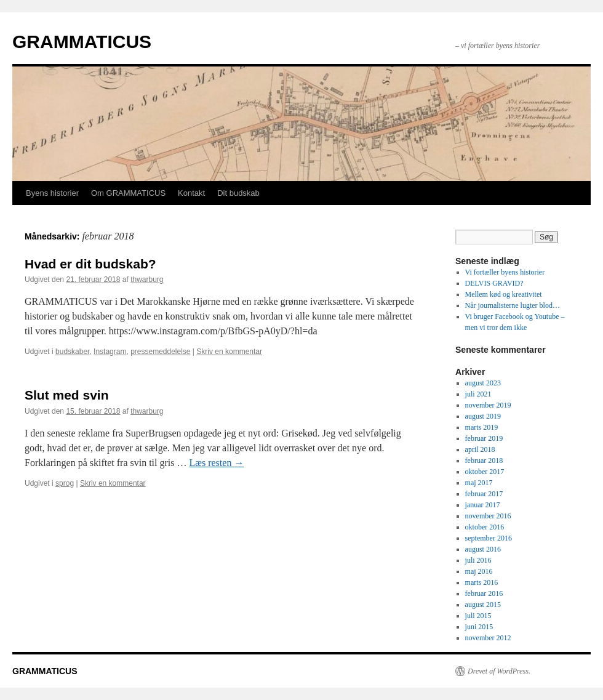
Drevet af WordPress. (499, 671)
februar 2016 (484, 593)
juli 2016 (478, 560)
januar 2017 (483, 505)
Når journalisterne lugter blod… (513, 305)
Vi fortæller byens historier (505, 272)
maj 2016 (479, 571)
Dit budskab (238, 193)
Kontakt (191, 193)
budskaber (72, 352)
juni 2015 (479, 627)
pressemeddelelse (160, 352)
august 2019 (483, 416)
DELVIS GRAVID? (494, 283)
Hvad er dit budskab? (90, 264)
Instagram (110, 352)
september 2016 (489, 538)
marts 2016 (482, 582)
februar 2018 (484, 461)
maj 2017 (479, 483)
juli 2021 (478, 394)
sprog (65, 483)
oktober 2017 (485, 472)
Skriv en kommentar (229, 352)
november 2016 (488, 516)
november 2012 (488, 638)
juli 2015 (478, 616)
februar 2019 (484, 438)
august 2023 (483, 383)
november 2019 (488, 405)
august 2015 (483, 605)
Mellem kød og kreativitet (504, 294)
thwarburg (147, 280)
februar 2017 (484, 494)
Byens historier (52, 193)
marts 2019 (482, 427)
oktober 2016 (485, 527)
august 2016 (483, 549)
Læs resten (217, 463)
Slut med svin (67, 395)
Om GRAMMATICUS (128, 193)
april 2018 (480, 449)
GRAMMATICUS (82, 42)
